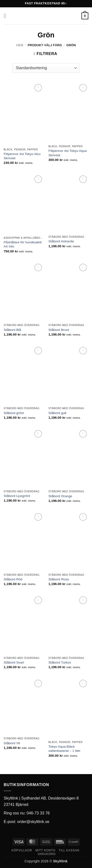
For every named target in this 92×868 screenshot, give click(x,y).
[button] (7, 16)
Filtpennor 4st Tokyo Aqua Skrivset (67, 153)
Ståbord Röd (13, 579)
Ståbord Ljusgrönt (17, 496)
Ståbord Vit (12, 743)
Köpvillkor (22, 850)
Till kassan (69, 850)
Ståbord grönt (14, 413)
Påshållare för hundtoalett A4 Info (23, 244)
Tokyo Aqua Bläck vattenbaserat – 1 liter (64, 749)
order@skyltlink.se (33, 822)
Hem (20, 45)
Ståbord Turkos (60, 662)
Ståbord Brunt (59, 330)
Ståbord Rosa (59, 579)
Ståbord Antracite (61, 241)
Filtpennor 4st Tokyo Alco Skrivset (22, 156)
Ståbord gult (57, 413)
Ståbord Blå (12, 330)
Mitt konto (45, 850)
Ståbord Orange (60, 496)
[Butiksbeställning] (46, 68)
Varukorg (47, 854)
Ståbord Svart (14, 662)
